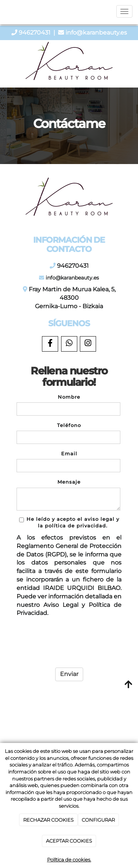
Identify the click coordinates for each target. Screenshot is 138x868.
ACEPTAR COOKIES (69, 841)
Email (69, 454)
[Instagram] (88, 344)
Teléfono (69, 425)
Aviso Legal (61, 605)
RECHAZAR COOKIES (48, 820)
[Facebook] (50, 344)
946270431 (35, 33)
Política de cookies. (69, 860)
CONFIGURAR (98, 820)
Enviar (69, 674)
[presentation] (63, 641)
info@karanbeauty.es (96, 33)
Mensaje (69, 482)
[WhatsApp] (69, 344)
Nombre (69, 397)
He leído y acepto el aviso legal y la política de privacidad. (69, 522)
